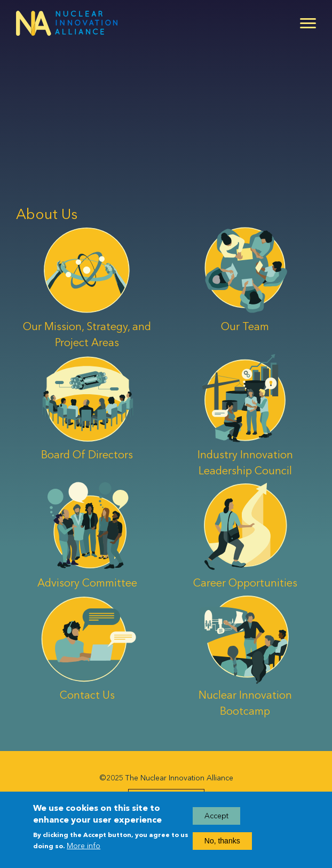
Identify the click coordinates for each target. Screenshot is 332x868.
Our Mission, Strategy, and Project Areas (87, 334)
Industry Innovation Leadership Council (245, 463)
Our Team (245, 326)
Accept (216, 819)
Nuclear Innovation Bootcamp (245, 703)
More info (84, 849)
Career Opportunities (245, 583)
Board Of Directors (87, 455)
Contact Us (87, 695)
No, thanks (222, 844)
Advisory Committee (87, 583)
